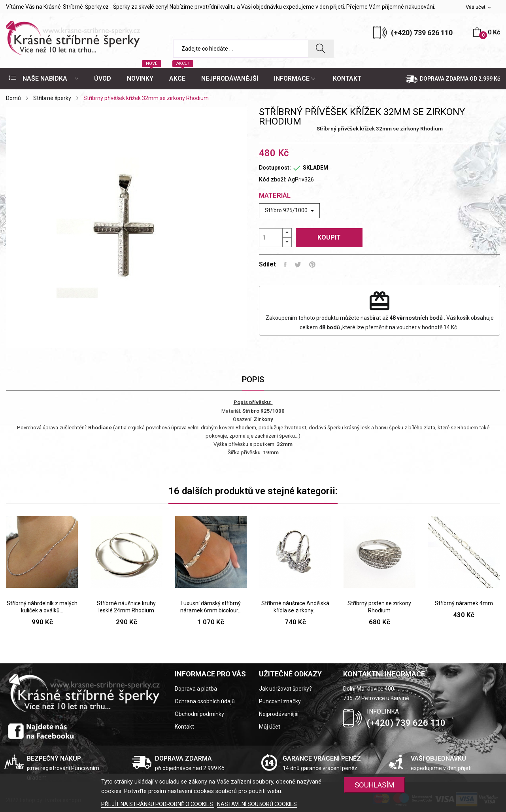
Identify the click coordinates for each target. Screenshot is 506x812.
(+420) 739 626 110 (422, 33)
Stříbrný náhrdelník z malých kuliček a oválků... (42, 607)
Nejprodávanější (279, 714)
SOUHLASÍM (375, 785)
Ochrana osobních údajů (205, 701)
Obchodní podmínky (199, 714)
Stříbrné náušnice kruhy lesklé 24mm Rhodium (126, 607)
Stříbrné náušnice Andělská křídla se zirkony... (295, 607)
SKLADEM (315, 168)
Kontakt (184, 727)
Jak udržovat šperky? (285, 689)
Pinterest (312, 264)
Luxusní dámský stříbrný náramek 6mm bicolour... (211, 607)
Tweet (298, 264)
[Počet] (271, 238)
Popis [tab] (253, 380)
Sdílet (285, 264)
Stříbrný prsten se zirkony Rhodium (379, 607)
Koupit (329, 237)
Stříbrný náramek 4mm (464, 603)
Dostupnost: (275, 168)
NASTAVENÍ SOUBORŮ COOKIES (257, 804)
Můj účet (270, 727)
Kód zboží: (273, 179)
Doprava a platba (196, 689)
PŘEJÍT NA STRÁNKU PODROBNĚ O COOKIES (158, 804)
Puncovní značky (280, 701)
